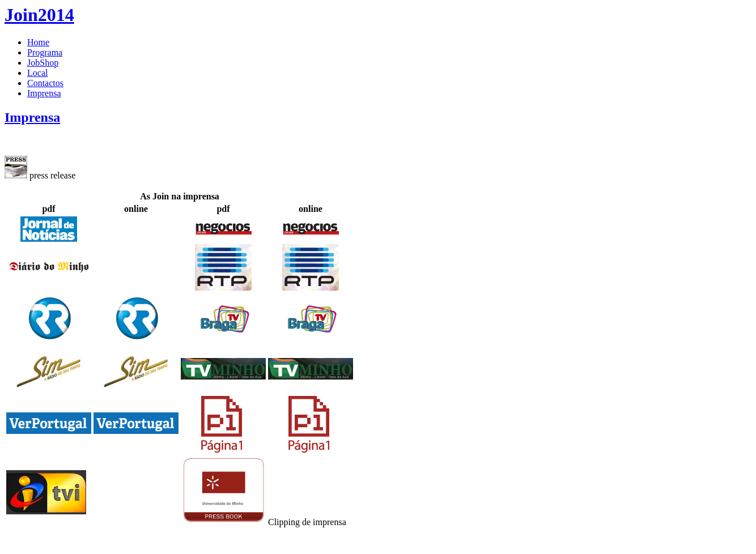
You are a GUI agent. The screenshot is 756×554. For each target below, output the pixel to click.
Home (38, 42)
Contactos (45, 83)
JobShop (43, 63)
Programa (45, 52)
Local (37, 73)
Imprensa (44, 93)
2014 (39, 15)
